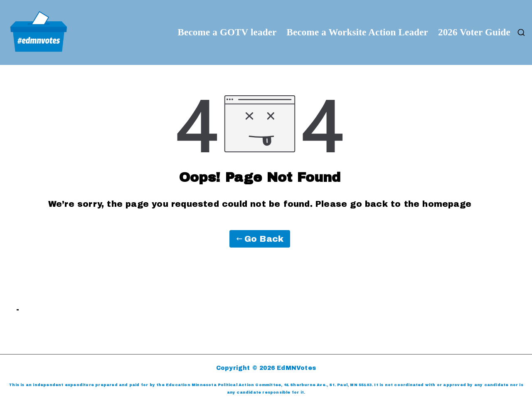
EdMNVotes (296, 368)
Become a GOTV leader (227, 32)
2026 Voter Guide (474, 32)
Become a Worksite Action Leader (357, 32)
